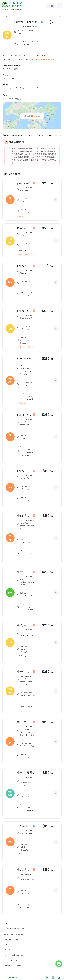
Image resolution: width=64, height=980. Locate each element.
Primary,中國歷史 (24, 228)
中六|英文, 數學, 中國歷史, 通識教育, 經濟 (24, 572)
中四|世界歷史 (24, 516)
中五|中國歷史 (24, 722)
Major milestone (11, 939)
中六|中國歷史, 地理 (24, 625)
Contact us (9, 944)
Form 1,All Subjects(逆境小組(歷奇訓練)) (24, 415)
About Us (8, 923)
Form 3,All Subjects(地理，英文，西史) (24, 266)
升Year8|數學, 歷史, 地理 (24, 826)
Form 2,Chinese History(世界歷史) (24, 471)
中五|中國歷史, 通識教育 (26, 773)
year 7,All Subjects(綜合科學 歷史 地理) (24, 183)
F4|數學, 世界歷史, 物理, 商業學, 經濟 (27, 22)
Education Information (14, 929)
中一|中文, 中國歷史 (24, 672)
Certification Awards (14, 934)
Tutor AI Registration (14, 971)
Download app (10, 950)
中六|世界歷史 (24, 869)
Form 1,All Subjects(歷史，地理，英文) (24, 311)
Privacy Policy (10, 960)
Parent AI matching (13, 966)
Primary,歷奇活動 (26, 358)
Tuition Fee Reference (14, 955)
